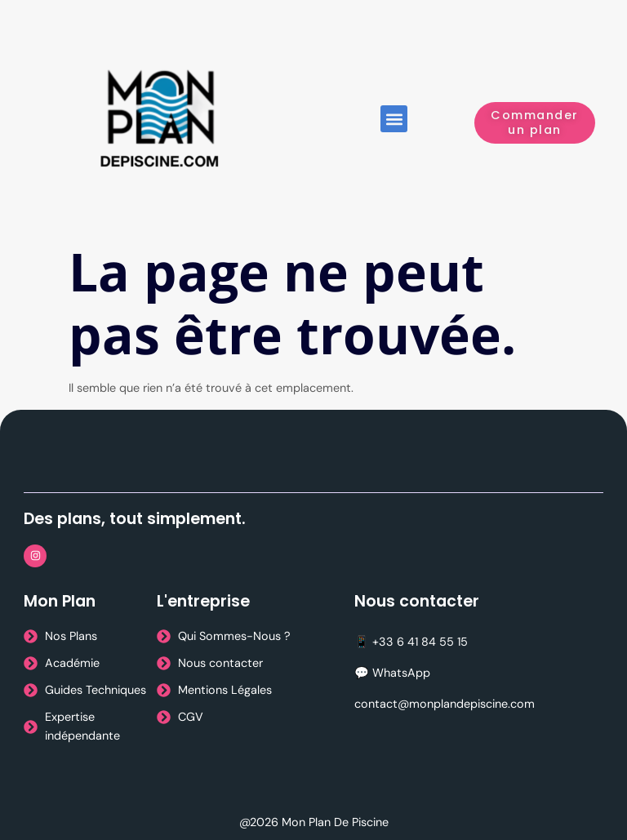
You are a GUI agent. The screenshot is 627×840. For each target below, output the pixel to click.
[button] (394, 119)
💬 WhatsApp (392, 673)
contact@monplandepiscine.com (445, 704)
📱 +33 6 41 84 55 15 (411, 642)
